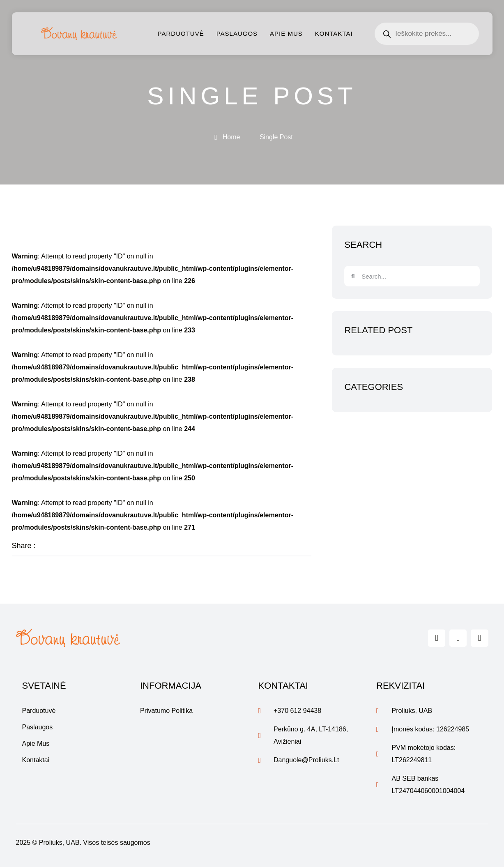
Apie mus (286, 33)
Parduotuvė (181, 33)
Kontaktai (334, 33)
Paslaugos (237, 33)
